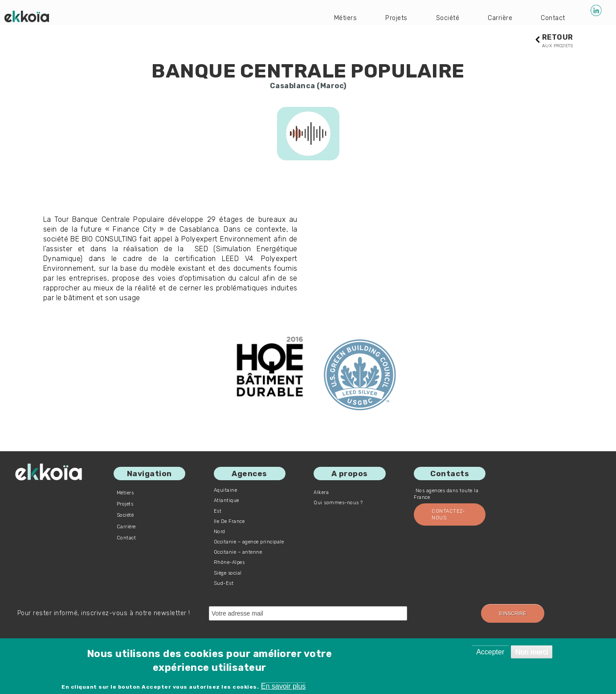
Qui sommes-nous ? (338, 503)
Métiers (336, 18)
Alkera (321, 493)
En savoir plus (284, 686)
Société (442, 18)
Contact (552, 18)
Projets (389, 18)
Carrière (497, 18)
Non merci (532, 652)
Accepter (490, 652)
